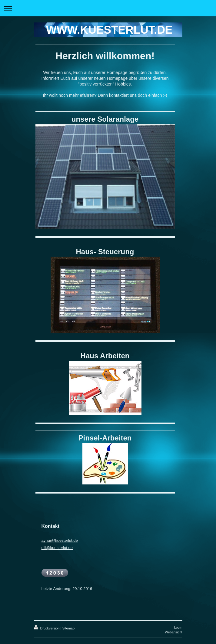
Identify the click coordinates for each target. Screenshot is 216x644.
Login (178, 627)
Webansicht (173, 632)
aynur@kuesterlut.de (60, 540)
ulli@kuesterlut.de (57, 548)
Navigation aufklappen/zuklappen (108, 8)
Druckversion (47, 628)
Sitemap (68, 628)
